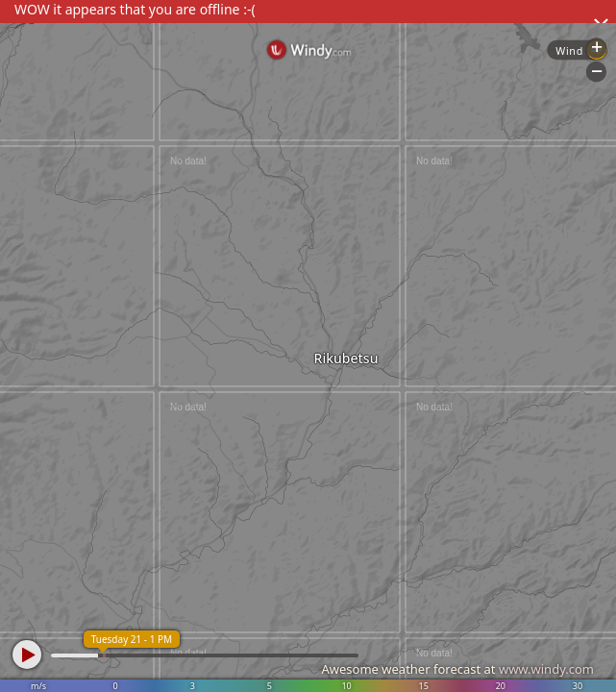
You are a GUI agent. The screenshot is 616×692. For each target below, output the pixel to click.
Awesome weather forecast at (457, 669)
